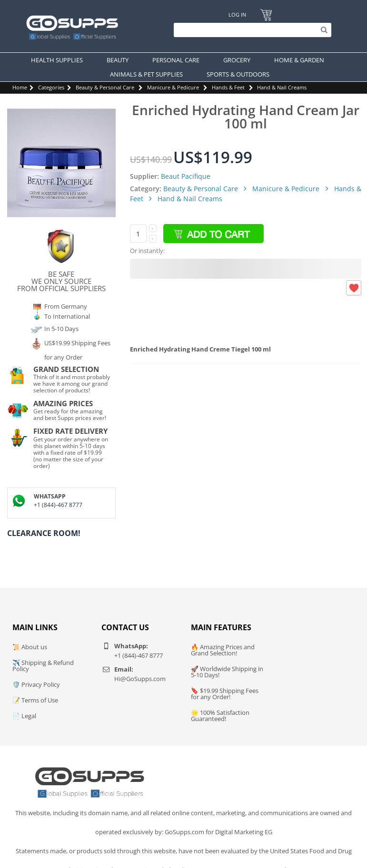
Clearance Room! (44, 533)
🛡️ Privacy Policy (36, 684)
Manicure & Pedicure (173, 87)
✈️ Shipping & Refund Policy (43, 666)
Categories (51, 87)
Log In (237, 15)
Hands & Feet (228, 87)
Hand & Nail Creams (282, 87)
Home (20, 87)
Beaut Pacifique (186, 176)
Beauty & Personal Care (105, 87)
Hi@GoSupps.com (140, 679)
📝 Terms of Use (35, 700)
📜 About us (30, 647)
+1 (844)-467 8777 (58, 505)
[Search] (250, 30)
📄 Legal (24, 716)
